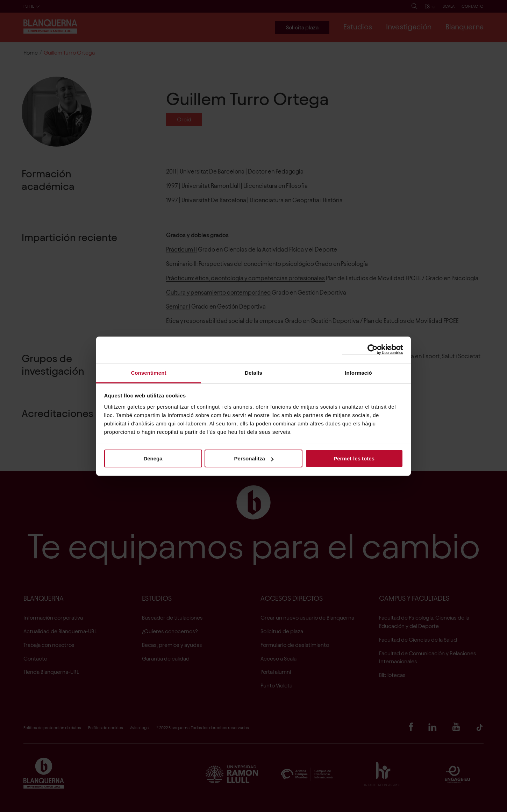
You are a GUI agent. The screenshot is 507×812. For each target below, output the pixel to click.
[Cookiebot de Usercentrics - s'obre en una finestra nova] (373, 350)
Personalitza (254, 458)
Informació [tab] (358, 372)
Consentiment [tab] (148, 372)
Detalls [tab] (254, 372)
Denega (153, 458)
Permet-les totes (354, 458)
